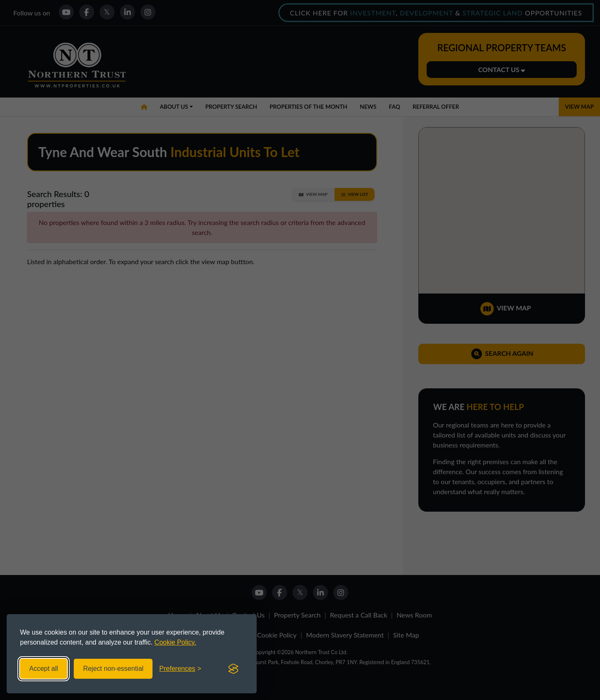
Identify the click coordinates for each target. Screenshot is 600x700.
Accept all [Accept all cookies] (44, 669)
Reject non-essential (113, 669)
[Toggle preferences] (180, 669)
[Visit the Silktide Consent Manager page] (233, 669)
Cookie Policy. (175, 642)
